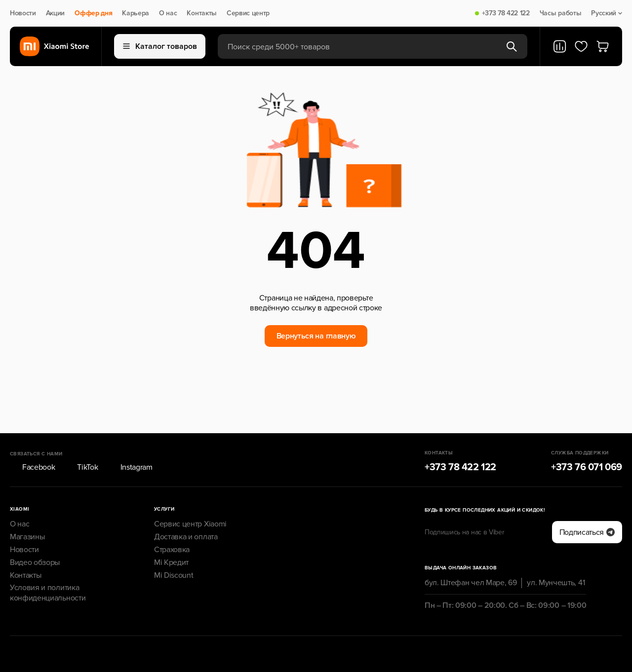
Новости (23, 13)
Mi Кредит (171, 535)
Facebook (32, 440)
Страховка (172, 523)
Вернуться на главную (316, 336)
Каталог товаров (160, 46)
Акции (55, 13)
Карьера (136, 13)
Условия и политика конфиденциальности (48, 566)
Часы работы (560, 13)
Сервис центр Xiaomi (190, 497)
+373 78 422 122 (506, 13)
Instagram (130, 440)
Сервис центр (248, 13)
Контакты (201, 13)
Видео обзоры (35, 535)
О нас (168, 13)
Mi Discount (174, 548)
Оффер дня (93, 13)
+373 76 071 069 (587, 440)
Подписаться (587, 505)
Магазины (27, 510)
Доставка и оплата (186, 510)
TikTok (81, 440)
